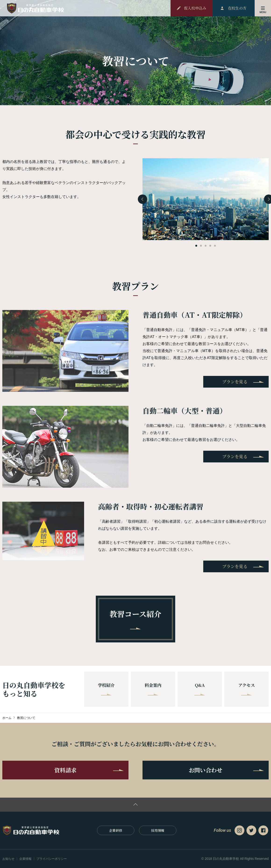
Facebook (263, 830)
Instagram (239, 830)
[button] (196, 246)
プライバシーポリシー (52, 859)
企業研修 (116, 830)
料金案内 (153, 689)
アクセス (247, 689)
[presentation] (143, 199)
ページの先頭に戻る (135, 805)
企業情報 (25, 859)
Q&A (200, 689)
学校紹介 (106, 689)
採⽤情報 (158, 830)
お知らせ (8, 859)
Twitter (251, 830)
